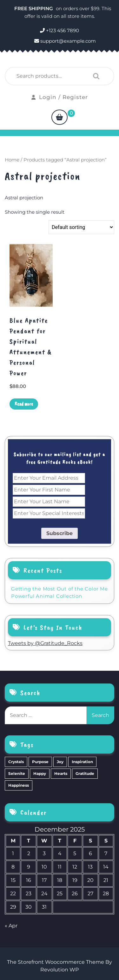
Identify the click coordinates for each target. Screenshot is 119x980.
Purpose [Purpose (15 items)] (40, 762)
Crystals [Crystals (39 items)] (16, 762)
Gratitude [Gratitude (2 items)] (85, 773)
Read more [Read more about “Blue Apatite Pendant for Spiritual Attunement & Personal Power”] (24, 404)
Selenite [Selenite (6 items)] (17, 773)
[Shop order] (81, 227)
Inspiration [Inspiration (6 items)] (82, 762)
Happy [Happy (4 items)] (40, 773)
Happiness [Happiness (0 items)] (19, 785)
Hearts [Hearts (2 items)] (61, 773)
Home (12, 160)
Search (95, 76)
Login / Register (60, 97)
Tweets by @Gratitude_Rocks (45, 643)
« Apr (11, 926)
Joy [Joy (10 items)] (60, 762)
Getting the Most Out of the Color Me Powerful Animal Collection (60, 592)
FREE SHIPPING (34, 8)
